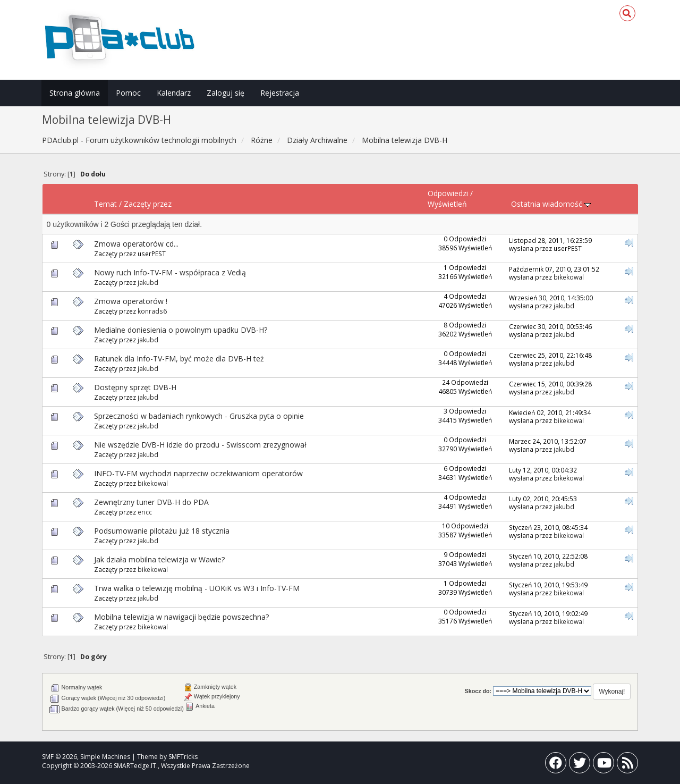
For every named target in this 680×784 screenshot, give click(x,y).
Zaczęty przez (148, 204)
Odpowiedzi (448, 193)
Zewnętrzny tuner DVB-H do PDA (151, 502)
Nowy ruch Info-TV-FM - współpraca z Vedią (170, 272)
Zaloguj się (226, 93)
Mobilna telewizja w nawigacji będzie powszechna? (181, 617)
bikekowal (569, 277)
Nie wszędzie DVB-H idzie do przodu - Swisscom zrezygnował (200, 445)
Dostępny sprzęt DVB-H (135, 387)
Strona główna (75, 93)
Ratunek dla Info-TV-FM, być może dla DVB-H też (179, 359)
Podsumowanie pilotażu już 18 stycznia (162, 531)
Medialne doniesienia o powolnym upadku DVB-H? (181, 330)
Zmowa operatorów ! (131, 301)
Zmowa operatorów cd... (136, 244)
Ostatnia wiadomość (551, 204)
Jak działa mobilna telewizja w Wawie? (159, 559)
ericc (145, 512)
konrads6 (152, 311)
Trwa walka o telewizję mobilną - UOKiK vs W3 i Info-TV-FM (197, 588)
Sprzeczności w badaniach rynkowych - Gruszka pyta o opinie (199, 416)
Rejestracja (280, 93)
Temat (105, 204)
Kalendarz (174, 93)
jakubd (148, 282)
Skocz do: (478, 691)
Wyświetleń (447, 204)
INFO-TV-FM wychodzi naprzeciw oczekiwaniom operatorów (198, 473)
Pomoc (128, 93)
